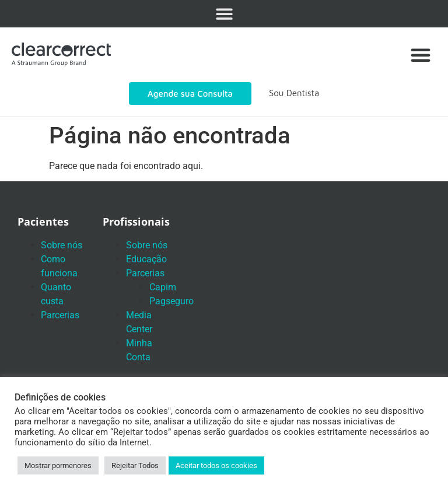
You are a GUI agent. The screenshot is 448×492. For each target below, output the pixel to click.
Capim (163, 287)
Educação (146, 259)
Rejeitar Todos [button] (135, 465)
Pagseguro (171, 301)
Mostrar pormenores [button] (58, 465)
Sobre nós (62, 245)
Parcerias (60, 315)
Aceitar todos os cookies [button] (216, 465)
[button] (224, 14)
